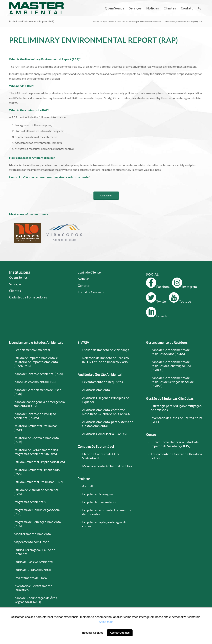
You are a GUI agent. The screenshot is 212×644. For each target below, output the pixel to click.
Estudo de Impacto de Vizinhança (106, 350)
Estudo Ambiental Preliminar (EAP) (38, 482)
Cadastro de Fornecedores (28, 297)
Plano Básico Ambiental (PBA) (35, 382)
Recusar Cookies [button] (93, 633)
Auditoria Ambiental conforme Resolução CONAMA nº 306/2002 (106, 412)
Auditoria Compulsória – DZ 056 (105, 434)
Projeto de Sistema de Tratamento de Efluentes (106, 512)
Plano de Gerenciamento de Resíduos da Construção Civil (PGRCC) (171, 366)
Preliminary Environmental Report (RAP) (32, 21)
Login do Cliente (89, 272)
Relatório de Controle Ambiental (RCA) (37, 440)
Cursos (151, 434)
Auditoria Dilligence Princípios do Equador (106, 400)
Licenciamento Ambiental (32, 350)
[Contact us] (106, 196)
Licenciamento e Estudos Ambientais (36, 342)
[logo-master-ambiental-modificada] (36, 8)
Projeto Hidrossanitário (99, 502)
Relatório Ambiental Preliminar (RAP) (35, 428)
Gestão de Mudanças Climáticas (170, 398)
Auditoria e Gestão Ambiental (100, 374)
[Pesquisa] (199, 8)
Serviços (15, 284)
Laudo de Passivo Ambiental (33, 562)
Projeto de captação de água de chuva (104, 524)
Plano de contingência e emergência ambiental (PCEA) (39, 404)
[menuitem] (114, 8)
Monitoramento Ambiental (33, 534)
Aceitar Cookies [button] (120, 633)
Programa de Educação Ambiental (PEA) (38, 524)
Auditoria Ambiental (96, 390)
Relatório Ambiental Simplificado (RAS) (37, 472)
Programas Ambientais (30, 502)
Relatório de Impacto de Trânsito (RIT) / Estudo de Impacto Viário (105, 360)
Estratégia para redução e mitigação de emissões (176, 408)
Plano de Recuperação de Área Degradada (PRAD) (35, 600)
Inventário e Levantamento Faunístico (33, 588)
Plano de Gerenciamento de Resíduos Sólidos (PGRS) (170, 352)
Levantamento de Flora (30, 578)
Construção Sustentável (96, 446)
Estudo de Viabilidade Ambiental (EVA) (36, 492)
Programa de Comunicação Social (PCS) (37, 512)
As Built (88, 486)
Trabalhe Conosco (91, 292)
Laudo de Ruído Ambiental (32, 570)
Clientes (15, 291)
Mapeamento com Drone (31, 542)
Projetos (84, 479)
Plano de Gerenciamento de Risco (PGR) (37, 392)
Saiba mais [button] (106, 622)
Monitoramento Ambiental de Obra (107, 466)
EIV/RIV (83, 342)
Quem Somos (18, 277)
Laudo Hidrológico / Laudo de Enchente (34, 552)
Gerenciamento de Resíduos (167, 342)
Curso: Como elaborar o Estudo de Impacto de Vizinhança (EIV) (175, 444)
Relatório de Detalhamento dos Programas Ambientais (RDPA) (36, 452)
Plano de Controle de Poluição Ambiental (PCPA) (35, 416)
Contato (84, 286)
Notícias (84, 279)
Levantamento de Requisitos (103, 382)
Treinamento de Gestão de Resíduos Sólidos (176, 456)
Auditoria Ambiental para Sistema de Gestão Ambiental (108, 424)
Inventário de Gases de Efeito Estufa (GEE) (177, 420)
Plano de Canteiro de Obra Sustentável (101, 456)
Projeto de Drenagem (98, 494)
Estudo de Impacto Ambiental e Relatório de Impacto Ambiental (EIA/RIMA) (36, 362)
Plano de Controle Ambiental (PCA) (38, 374)
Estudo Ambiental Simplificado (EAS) (39, 462)
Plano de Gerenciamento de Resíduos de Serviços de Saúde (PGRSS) (172, 382)
